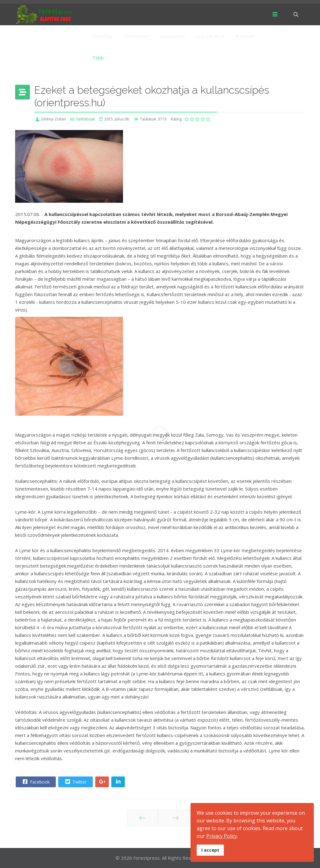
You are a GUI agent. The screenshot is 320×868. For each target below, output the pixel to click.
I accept (210, 850)
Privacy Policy (222, 836)
